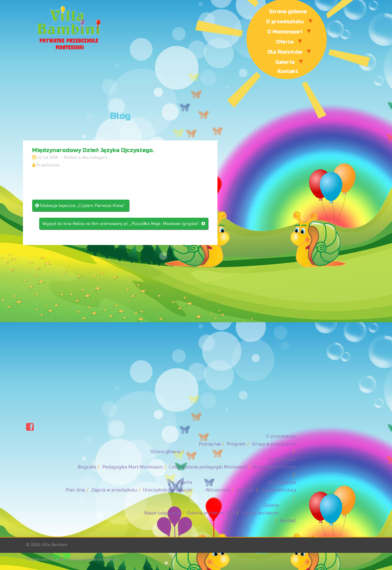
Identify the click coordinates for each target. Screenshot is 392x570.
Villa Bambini (54, 545)
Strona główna (288, 11)
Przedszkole (48, 165)
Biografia (87, 467)
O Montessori (285, 32)
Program (236, 444)
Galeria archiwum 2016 (211, 513)
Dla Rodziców (285, 52)
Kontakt (288, 71)
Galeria (285, 62)
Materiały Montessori (275, 467)
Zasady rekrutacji (279, 490)
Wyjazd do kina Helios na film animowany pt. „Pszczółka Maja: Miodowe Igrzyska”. (124, 224)
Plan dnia (75, 490)
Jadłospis (245, 490)
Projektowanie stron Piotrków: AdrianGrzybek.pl (72, 559)
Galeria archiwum (260, 513)
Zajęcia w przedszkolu (114, 490)
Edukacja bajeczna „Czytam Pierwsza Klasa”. (81, 206)
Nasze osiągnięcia (163, 513)
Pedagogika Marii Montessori (132, 467)
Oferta (285, 42)
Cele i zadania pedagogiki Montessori (208, 467)
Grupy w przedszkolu (274, 444)
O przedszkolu (285, 22)
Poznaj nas (210, 444)
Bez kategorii (95, 157)
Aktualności (218, 490)
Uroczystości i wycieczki (168, 490)
